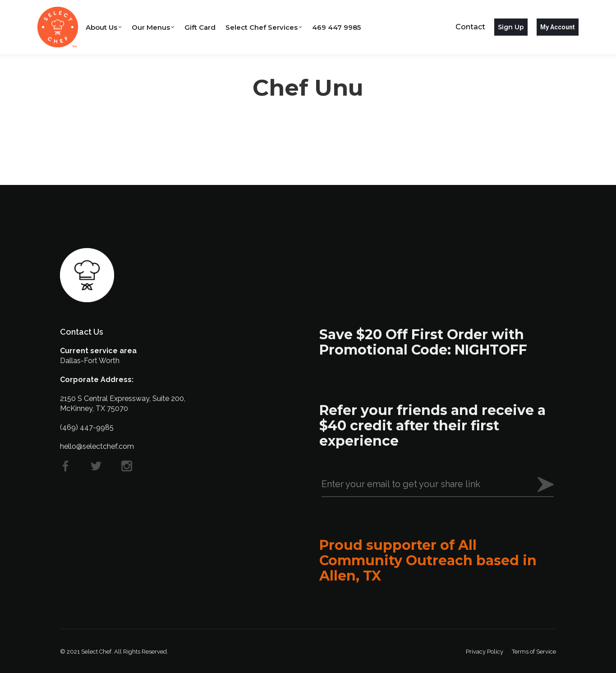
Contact (470, 27)
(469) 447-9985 (87, 427)
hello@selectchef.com (97, 446)
